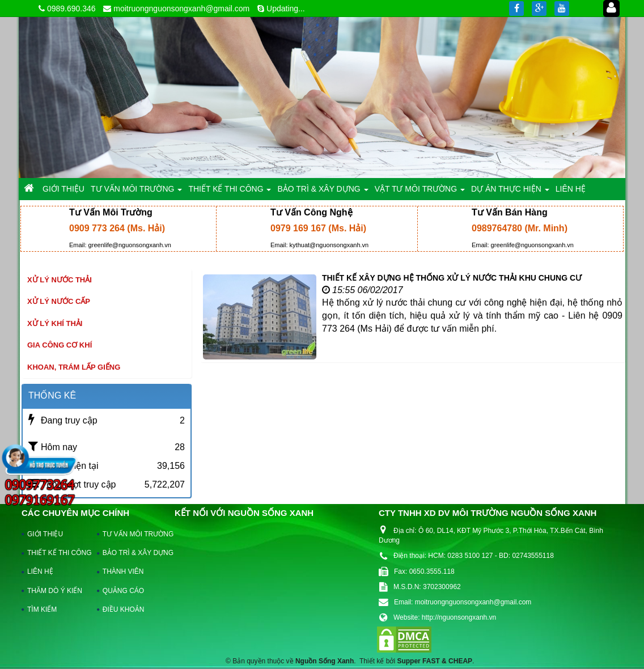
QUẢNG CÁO (123, 591)
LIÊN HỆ (40, 571)
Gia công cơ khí (60, 345)
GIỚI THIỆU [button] (63, 189)
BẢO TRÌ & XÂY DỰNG (133, 553)
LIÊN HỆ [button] (571, 189)
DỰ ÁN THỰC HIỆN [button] (510, 192)
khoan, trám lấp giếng (74, 367)
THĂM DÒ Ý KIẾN (55, 591)
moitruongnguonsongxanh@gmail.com (181, 9)
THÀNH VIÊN (123, 571)
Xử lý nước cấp (59, 301)
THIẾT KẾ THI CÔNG (57, 553)
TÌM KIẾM (42, 609)
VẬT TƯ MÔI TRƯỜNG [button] (420, 192)
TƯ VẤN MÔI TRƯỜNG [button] (136, 192)
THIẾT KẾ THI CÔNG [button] (230, 192)
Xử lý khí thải (55, 323)
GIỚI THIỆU (45, 534)
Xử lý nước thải (60, 280)
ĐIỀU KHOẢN (124, 609)
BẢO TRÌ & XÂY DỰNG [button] (323, 192)
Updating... (286, 9)
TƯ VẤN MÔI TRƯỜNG (133, 534)
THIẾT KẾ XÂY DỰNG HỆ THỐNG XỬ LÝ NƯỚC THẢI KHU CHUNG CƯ (452, 278)
